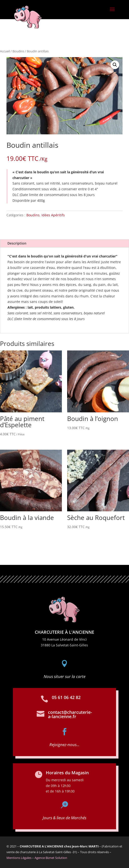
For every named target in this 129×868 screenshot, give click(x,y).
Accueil (5, 51)
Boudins (18, 51)
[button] (115, 65)
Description (17, 243)
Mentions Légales (19, 858)
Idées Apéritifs (53, 215)
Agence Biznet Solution (51, 858)
